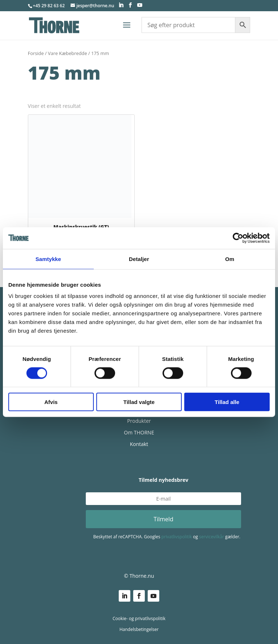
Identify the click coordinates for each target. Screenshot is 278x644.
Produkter (139, 421)
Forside (36, 53)
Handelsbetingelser (139, 629)
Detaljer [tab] (139, 259)
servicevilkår (212, 537)
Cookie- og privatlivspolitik (139, 618)
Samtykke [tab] (48, 259)
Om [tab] (230, 259)
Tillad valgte (139, 402)
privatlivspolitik (177, 537)
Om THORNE (139, 432)
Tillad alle (227, 402)
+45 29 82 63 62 (49, 6)
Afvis (51, 402)
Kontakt (139, 444)
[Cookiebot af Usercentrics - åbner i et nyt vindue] (238, 238)
